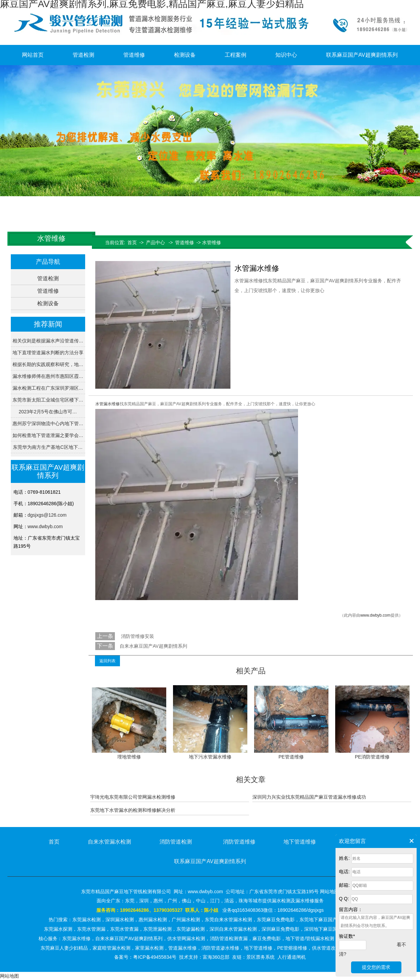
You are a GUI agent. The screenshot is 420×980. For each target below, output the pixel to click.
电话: (344, 872)
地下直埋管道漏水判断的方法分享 (48, 353)
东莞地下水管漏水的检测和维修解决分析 (133, 810)
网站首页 (33, 55)
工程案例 (236, 55)
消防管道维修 (239, 842)
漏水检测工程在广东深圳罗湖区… (48, 388)
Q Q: (344, 899)
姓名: (344, 858)
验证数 (347, 936)
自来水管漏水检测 (109, 842)
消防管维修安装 (137, 636)
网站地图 (9, 976)
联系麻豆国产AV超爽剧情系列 (362, 55)
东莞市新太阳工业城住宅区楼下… (48, 400)
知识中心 (286, 55)
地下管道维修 (300, 842)
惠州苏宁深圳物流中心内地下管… (48, 423)
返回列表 (107, 661)
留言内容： (351, 909)
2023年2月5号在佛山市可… (48, 412)
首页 (132, 242)
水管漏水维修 (107, 404)
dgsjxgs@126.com (47, 515)
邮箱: (344, 885)
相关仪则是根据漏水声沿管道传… (48, 341)
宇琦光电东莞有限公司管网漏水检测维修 (133, 797)
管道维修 (134, 55)
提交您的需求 (376, 967)
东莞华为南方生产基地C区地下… (48, 447)
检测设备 (185, 55)
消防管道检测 (176, 842)
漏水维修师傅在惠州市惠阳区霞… (48, 376)
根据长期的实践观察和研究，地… (48, 364)
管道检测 (83, 55)
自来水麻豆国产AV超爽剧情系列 (153, 646)
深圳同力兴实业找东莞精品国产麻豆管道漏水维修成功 (309, 797)
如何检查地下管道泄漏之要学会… (48, 435)
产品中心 (155, 242)
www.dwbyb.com (45, 526)
